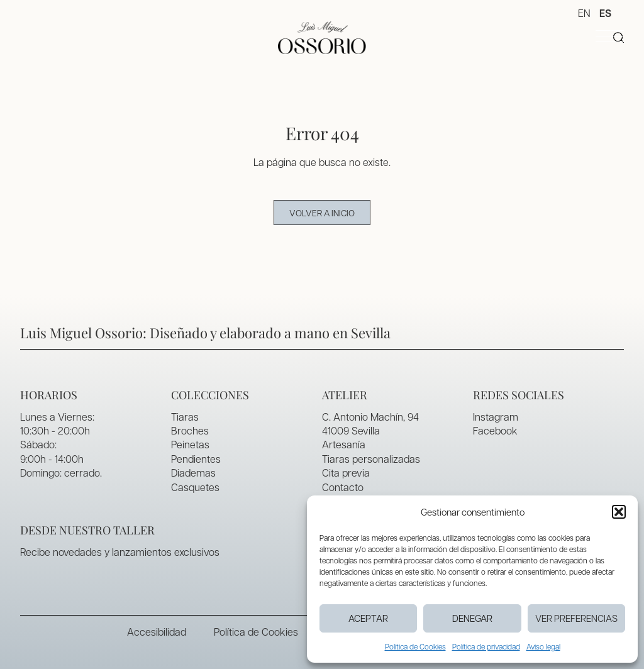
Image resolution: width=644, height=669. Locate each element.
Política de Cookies (415, 646)
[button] (619, 512)
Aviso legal (543, 646)
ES (605, 13)
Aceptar (368, 618)
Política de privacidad (486, 646)
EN (584, 13)
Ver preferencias (576, 618)
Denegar (472, 618)
